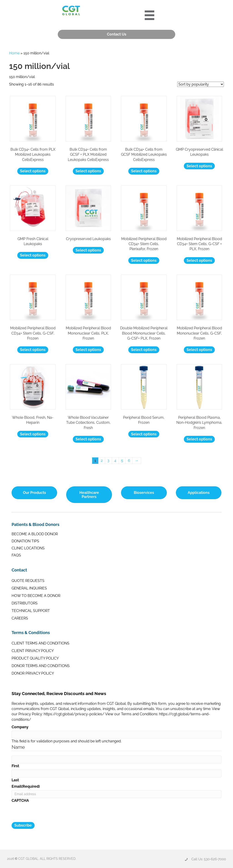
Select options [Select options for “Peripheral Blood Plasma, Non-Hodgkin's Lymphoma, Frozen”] (199, 439)
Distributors (25, 603)
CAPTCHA (20, 800)
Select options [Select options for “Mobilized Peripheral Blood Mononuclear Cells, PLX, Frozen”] (88, 349)
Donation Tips (25, 540)
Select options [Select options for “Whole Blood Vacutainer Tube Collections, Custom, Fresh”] (88, 439)
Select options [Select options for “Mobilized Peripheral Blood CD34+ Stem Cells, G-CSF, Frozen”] (33, 349)
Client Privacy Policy (33, 650)
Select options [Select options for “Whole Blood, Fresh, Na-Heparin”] (33, 433)
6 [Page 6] (129, 460)
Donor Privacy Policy (33, 673)
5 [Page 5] (122, 460)
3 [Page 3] (108, 460)
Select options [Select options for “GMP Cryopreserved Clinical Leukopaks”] (199, 165)
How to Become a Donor (36, 595)
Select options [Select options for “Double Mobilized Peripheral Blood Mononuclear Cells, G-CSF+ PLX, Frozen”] (144, 349)
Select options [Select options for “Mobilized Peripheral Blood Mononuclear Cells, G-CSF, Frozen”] (199, 349)
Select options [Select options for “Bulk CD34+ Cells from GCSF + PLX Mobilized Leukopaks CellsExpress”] (88, 171)
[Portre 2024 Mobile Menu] (151, 15)
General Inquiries (29, 588)
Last (15, 779)
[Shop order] (201, 84)
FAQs (16, 555)
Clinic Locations (28, 547)
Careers (20, 618)
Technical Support (31, 610)
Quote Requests (28, 580)
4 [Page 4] (115, 460)
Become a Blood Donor (35, 533)
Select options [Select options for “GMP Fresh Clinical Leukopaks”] (33, 255)
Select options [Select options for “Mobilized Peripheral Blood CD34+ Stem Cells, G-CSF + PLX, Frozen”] (199, 260)
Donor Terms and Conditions (41, 665)
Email (26, 786)
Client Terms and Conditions (41, 643)
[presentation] (46, 813)
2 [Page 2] (102, 460)
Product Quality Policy (35, 658)
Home (14, 53)
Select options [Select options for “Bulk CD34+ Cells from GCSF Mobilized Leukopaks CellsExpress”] (144, 171)
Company (20, 726)
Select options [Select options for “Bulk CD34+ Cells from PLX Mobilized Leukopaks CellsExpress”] (33, 171)
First (15, 765)
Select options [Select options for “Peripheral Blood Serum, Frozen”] (144, 433)
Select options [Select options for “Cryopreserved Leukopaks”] (88, 250)
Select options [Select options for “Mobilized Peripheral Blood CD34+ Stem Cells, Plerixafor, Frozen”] (144, 260)
